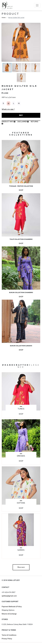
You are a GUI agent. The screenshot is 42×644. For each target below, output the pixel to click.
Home (4, 18)
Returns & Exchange (9, 614)
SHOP (21, 190)
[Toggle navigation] (37, 5)
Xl (19, 103)
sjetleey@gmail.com (9, 596)
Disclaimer (23, 122)
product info (8, 122)
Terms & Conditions (9, 635)
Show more (21, 567)
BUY (21, 115)
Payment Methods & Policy (12, 607)
